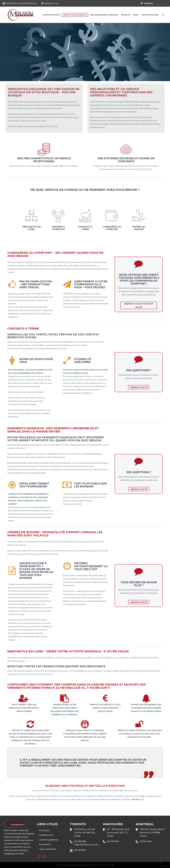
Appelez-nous (139, 387)
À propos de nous (51, 15)
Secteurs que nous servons (104, 15)
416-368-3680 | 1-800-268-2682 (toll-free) (21, 3)
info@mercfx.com (51, 3)
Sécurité (126, 15)
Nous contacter (150, 15)
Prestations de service (75, 15)
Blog (136, 15)
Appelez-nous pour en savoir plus (139, 306)
